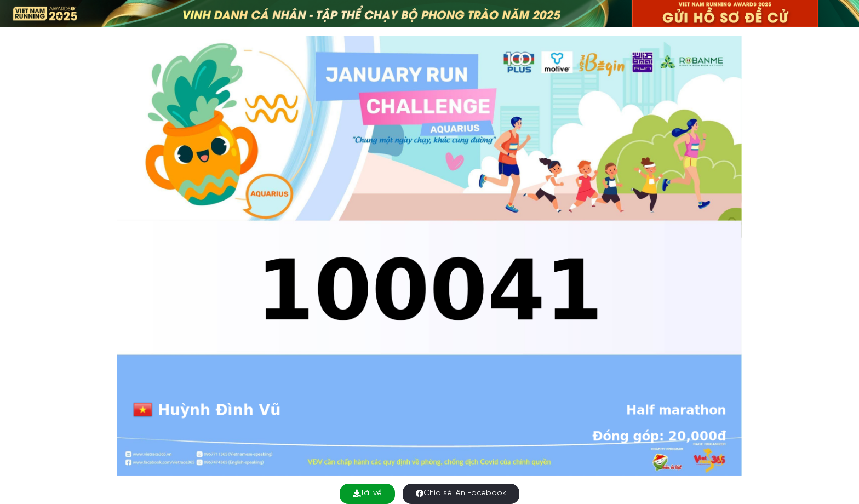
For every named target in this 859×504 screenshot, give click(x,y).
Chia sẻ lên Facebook (461, 493)
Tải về (367, 493)
